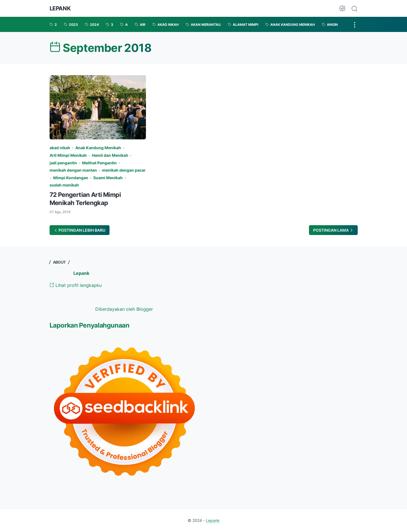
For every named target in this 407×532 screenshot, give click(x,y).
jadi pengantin (63, 163)
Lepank (60, 8)
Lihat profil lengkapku (76, 285)
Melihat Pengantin (99, 163)
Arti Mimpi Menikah (68, 155)
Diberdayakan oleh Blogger (124, 309)
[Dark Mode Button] (342, 8)
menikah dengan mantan (73, 170)
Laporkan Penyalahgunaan (89, 325)
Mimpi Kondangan (71, 178)
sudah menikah (64, 185)
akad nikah (60, 148)
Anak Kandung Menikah (98, 148)
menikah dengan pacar (124, 170)
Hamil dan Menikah (110, 155)
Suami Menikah (108, 178)
